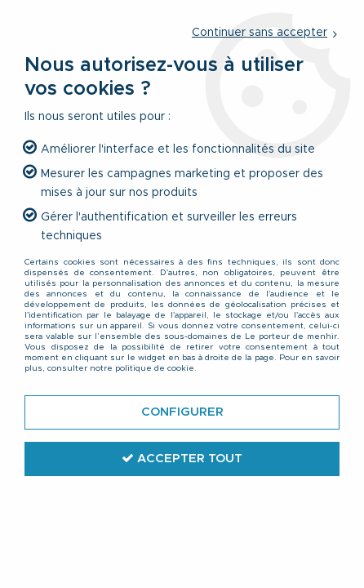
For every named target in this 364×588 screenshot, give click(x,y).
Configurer (182, 412)
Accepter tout (182, 458)
